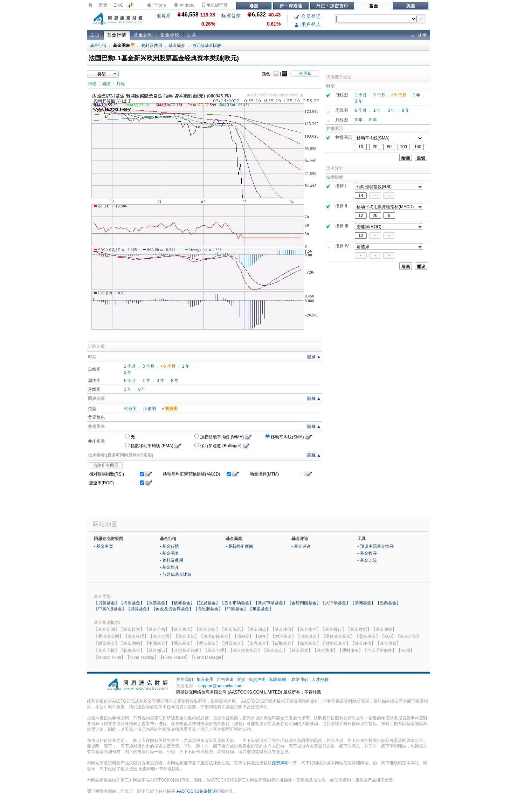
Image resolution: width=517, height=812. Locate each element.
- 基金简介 (169, 567)
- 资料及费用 (171, 560)
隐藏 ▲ (314, 357)
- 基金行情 (169, 546)
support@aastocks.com (220, 686)
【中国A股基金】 (110, 609)
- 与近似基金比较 (176, 574)
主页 (95, 35)
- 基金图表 (169, 553)
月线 (120, 84)
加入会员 (205, 680)
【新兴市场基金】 (270, 603)
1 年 (186, 366)
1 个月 (130, 366)
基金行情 (117, 35)
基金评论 (170, 35)
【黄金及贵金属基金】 (172, 609)
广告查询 (225, 680)
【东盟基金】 (261, 609)
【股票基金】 (157, 603)
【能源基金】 (139, 609)
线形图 (171, 409)
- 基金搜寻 (367, 553)
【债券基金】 (182, 603)
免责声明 (257, 680)
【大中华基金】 (336, 603)
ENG (119, 5)
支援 (241, 680)
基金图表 (124, 46)
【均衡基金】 (132, 603)
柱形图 (130, 409)
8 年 (175, 381)
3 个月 (149, 366)
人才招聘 (320, 680)
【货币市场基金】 (237, 603)
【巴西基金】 (388, 603)
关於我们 (185, 680)
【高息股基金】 (208, 609)
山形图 (150, 409)
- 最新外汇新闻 (239, 546)
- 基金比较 (367, 560)
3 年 (128, 373)
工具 (192, 35)
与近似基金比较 (207, 46)
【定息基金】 (207, 603)
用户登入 (308, 24)
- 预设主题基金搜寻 (375, 546)
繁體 (103, 5)
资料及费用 (152, 46)
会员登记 (308, 16)
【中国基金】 (235, 609)
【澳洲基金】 (363, 603)
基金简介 (177, 46)
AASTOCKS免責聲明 (196, 791)
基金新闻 (143, 35)
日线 (92, 84)
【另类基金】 (106, 603)
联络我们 (300, 680)
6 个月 (170, 366)
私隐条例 (277, 680)
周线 (106, 84)
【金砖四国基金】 (304, 603)
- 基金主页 (104, 546)
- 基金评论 (301, 546)
